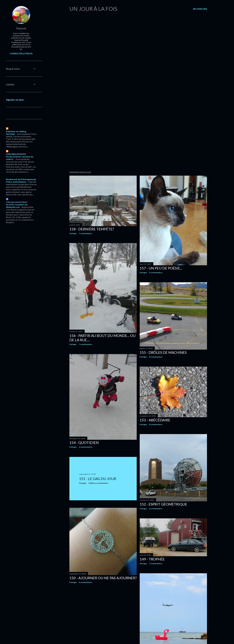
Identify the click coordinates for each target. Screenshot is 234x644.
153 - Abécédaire (155, 420)
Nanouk (21, 28)
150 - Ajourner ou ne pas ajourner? (103, 578)
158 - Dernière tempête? (92, 229)
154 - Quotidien (84, 442)
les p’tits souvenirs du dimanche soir (17, 206)
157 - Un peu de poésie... (161, 268)
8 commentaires (156, 357)
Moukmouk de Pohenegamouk (21, 179)
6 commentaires (85, 447)
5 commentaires (156, 509)
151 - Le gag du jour (98, 479)
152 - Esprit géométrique (163, 504)
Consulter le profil (21, 53)
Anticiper (11, 134)
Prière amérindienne (16, 182)
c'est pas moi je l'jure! (17, 202)
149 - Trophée (152, 559)
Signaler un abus (15, 100)
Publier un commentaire (98, 483)
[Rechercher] (200, 9)
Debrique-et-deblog (16, 131)
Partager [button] (73, 233)
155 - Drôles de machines (163, 352)
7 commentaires (85, 233)
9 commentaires (156, 273)
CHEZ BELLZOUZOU (16, 154)
